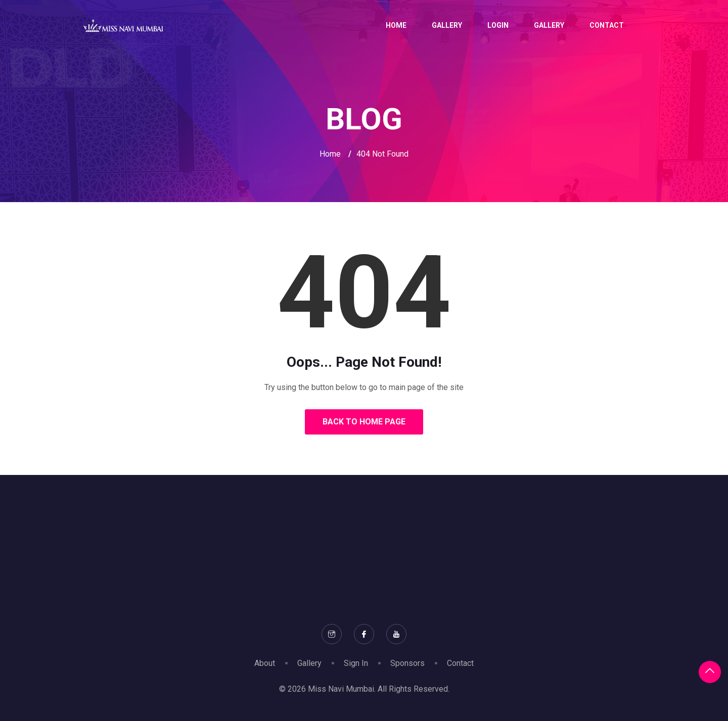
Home (396, 25)
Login (498, 25)
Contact (607, 25)
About (265, 663)
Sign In (356, 663)
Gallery (447, 25)
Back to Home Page (364, 422)
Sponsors (407, 663)
